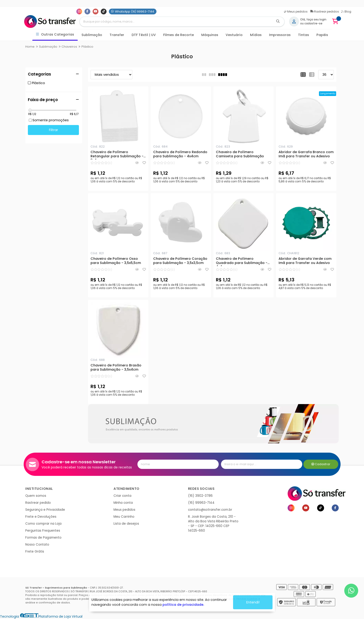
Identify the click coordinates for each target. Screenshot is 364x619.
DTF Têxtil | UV (144, 35)
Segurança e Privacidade (45, 510)
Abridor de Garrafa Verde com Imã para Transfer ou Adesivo (305, 261)
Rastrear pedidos (324, 12)
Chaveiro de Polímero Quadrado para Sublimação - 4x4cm (242, 261)
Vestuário (234, 35)
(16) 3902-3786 (200, 496)
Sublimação (92, 35)
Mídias (256, 35)
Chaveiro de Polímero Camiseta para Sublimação (240, 154)
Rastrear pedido (38, 503)
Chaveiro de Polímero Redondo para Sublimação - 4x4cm (180, 154)
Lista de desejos (126, 524)
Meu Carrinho (124, 517)
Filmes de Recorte (179, 35)
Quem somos (36, 496)
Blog (346, 12)
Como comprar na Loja (43, 524)
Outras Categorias (55, 35)
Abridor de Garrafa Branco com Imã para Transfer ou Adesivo (306, 154)
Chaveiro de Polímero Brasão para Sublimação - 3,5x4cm (116, 368)
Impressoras (280, 35)
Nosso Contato (37, 545)
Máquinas (210, 35)
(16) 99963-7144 (201, 503)
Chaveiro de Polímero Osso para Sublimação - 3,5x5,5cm (116, 261)
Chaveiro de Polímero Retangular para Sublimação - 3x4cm (117, 155)
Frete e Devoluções (41, 517)
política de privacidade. (183, 605)
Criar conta (122, 496)
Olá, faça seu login (313, 20)
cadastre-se (313, 23)
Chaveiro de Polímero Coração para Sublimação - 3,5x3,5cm (180, 261)
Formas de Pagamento (43, 538)
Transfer (117, 35)
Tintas (304, 35)
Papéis (322, 35)
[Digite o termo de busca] (176, 22)
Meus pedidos (296, 12)
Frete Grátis (35, 552)
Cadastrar (321, 464)
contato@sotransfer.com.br (210, 510)
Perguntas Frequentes (43, 531)
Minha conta (123, 503)
